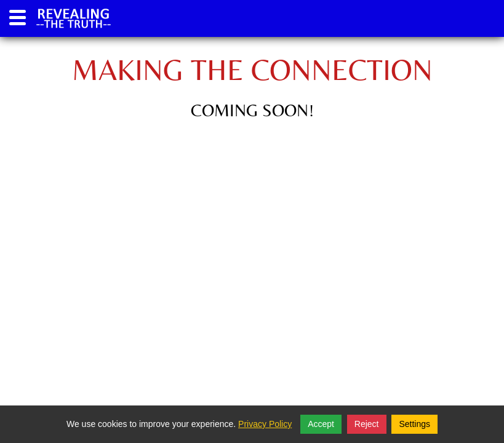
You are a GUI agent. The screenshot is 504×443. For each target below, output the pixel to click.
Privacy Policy (265, 424)
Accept (321, 424)
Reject (367, 424)
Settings (414, 424)
